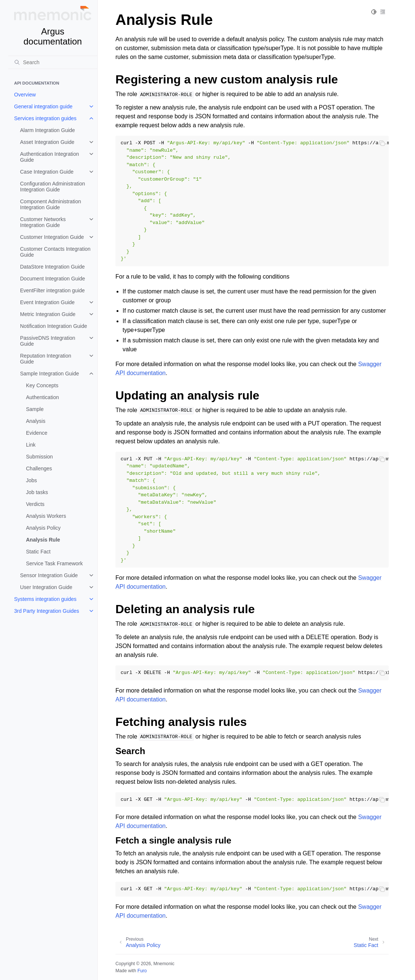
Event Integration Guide (47, 302)
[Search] (53, 62)
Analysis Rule (43, 540)
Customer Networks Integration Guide (43, 222)
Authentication (43, 397)
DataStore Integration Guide (52, 267)
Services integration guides (45, 118)
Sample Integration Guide (50, 374)
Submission (39, 457)
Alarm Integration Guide (48, 130)
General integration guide (43, 106)
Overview (25, 95)
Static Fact (38, 552)
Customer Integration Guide (52, 237)
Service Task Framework (54, 563)
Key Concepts (42, 385)
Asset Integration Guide (47, 142)
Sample (35, 409)
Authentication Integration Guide (50, 157)
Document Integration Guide (53, 279)
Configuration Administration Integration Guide (53, 187)
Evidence (37, 433)
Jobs (32, 480)
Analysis (36, 421)
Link (31, 445)
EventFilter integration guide (52, 290)
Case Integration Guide (47, 172)
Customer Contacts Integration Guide (55, 252)
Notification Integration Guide (54, 326)
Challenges (39, 468)
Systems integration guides (45, 599)
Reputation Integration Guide (46, 359)
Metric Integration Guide (48, 314)
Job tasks (37, 492)
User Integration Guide (46, 587)
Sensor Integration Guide (49, 575)
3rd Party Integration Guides (47, 611)
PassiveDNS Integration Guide (48, 341)
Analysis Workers (46, 516)
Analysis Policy (43, 528)
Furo (142, 971)
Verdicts (35, 504)
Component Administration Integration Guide (50, 204)
